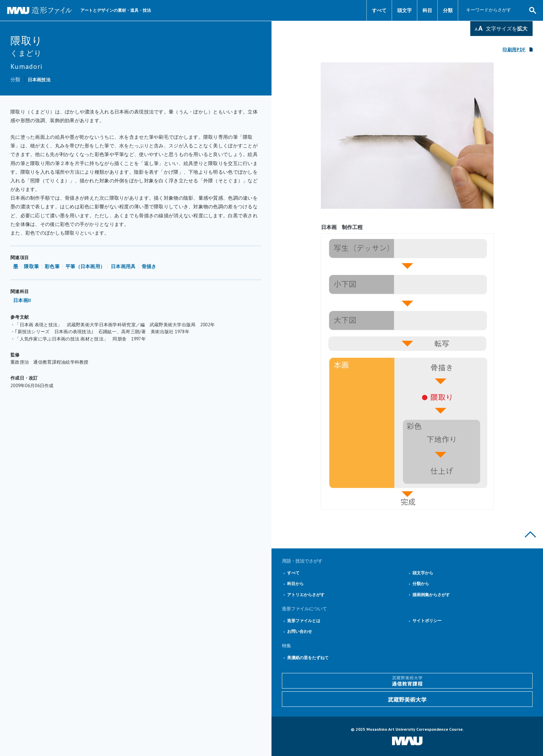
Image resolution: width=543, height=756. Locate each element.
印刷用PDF (514, 50)
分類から (421, 584)
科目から (295, 584)
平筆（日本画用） (85, 266)
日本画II (22, 300)
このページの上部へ (530, 534)
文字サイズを (507, 29)
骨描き (149, 266)
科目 (427, 10)
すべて (379, 10)
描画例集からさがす (431, 595)
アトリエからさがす (306, 595)
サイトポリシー (427, 621)
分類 (448, 10)
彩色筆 (52, 266)
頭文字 (404, 10)
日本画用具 (123, 266)
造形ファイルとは (304, 621)
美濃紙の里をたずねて (308, 658)
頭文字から (423, 573)
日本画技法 (39, 80)
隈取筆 (31, 266)
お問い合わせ (300, 631)
